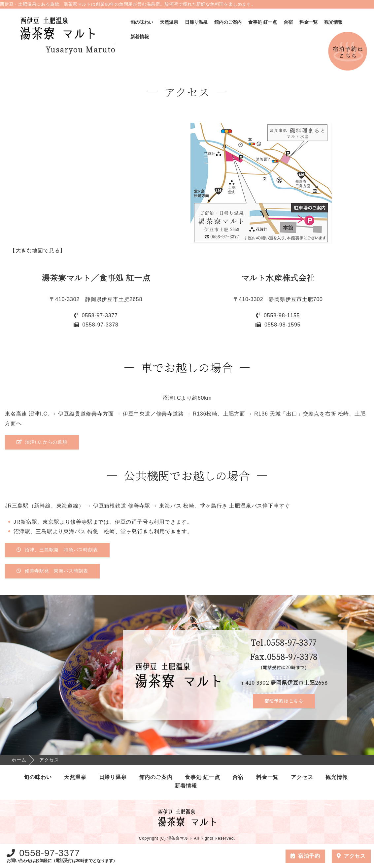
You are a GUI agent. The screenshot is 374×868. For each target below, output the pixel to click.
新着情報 (139, 37)
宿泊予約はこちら (284, 701)
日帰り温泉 (196, 22)
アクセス (302, 777)
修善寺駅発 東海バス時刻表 (52, 572)
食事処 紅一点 (263, 22)
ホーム (19, 760)
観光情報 (333, 22)
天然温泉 (169, 22)
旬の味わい (142, 22)
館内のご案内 (228, 22)
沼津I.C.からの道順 (42, 442)
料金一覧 (308, 22)
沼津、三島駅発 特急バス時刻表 (57, 550)
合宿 (288, 22)
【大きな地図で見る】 (37, 250)
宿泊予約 (309, 856)
